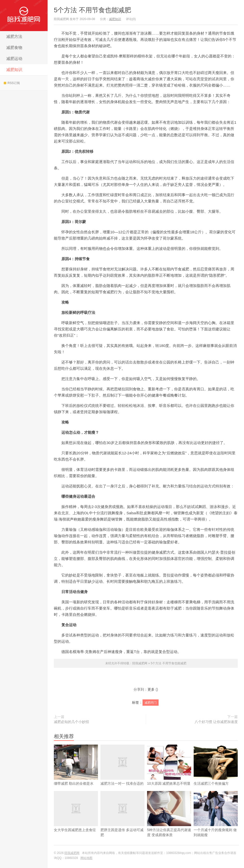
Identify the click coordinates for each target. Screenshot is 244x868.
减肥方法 (14, 37)
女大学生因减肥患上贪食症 (76, 819)
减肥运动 (14, 59)
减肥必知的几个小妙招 (71, 722)
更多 (151, 689)
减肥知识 (14, 70)
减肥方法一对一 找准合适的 (123, 773)
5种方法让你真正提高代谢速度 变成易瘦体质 (169, 822)
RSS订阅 (12, 83)
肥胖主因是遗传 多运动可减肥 (123, 822)
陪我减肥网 (24, 16)
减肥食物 (14, 48)
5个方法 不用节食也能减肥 (92, 10)
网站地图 (86, 858)
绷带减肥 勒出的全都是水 (76, 773)
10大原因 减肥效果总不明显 (169, 773)
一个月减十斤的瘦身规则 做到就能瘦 (216, 822)
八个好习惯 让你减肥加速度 (216, 722)
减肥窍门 (151, 703)
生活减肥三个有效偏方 (216, 773)
